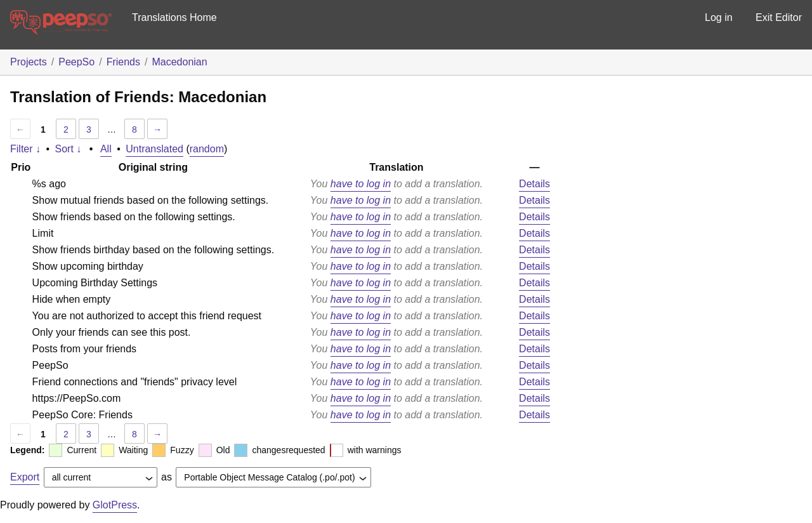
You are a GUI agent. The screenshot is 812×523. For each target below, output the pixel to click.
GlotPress (115, 505)
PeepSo (76, 62)
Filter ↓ (25, 149)
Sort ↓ (69, 149)
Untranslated (154, 149)
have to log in (361, 184)
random (207, 149)
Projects (29, 62)
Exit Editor (779, 17)
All (106, 149)
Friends (123, 62)
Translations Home (174, 17)
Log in (719, 17)
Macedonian (179, 62)
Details (534, 184)
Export (25, 477)
